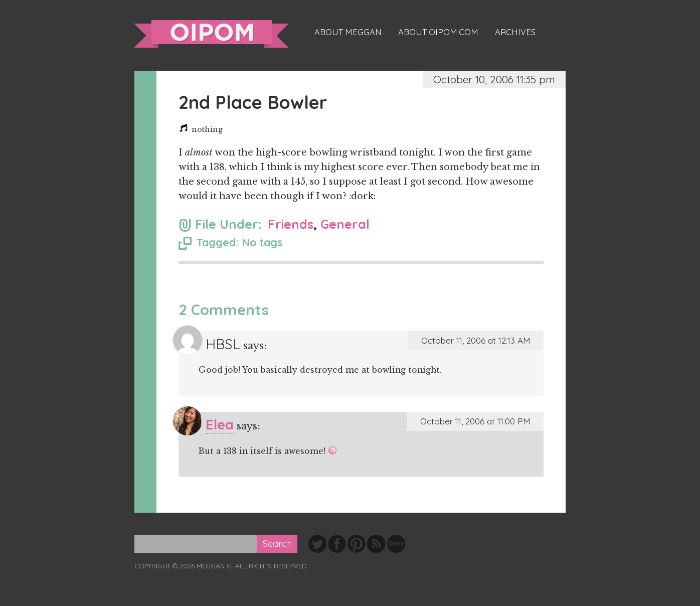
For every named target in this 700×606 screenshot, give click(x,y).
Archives (515, 32)
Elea (220, 424)
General (345, 224)
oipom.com (211, 34)
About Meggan (348, 32)
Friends (291, 224)
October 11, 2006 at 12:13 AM (476, 340)
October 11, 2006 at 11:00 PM (475, 421)
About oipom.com (438, 32)
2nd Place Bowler (253, 102)
